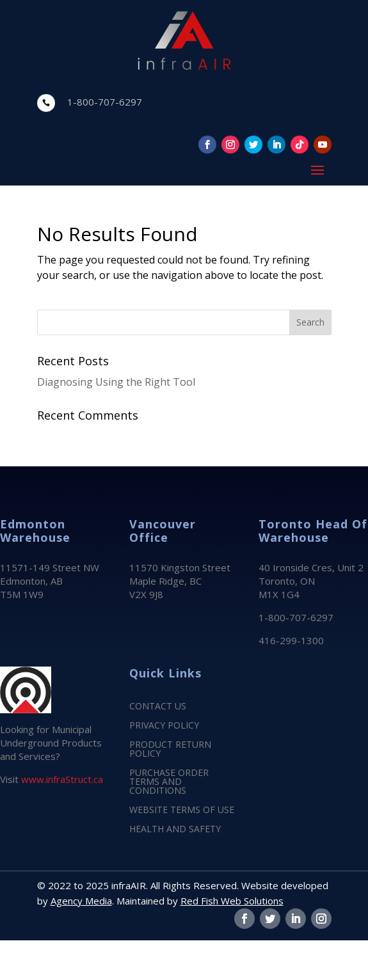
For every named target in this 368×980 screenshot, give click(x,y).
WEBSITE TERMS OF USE (182, 810)
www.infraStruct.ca (62, 779)
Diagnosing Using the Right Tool (116, 382)
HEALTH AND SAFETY (175, 830)
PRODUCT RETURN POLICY (170, 750)
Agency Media (81, 901)
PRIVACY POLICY (164, 726)
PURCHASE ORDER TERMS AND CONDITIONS (169, 782)
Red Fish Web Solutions (232, 901)
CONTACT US (158, 707)
